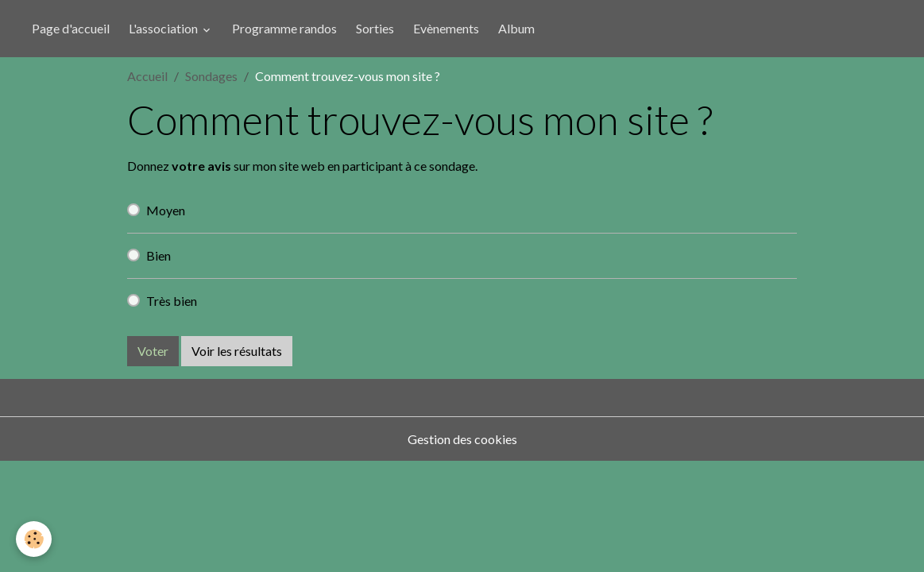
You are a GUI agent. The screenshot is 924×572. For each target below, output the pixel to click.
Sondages (211, 76)
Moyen (166, 210)
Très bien (172, 301)
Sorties (375, 28)
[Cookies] (34, 539)
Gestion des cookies (462, 439)
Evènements (446, 28)
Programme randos (284, 28)
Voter (153, 351)
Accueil (147, 76)
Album (516, 28)
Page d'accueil (71, 28)
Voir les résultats (237, 351)
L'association (164, 28)
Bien (159, 255)
